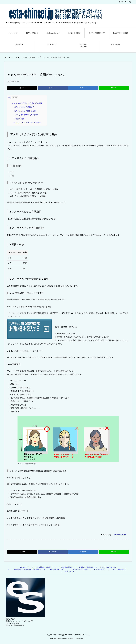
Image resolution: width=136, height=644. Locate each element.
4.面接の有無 (19, 119)
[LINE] (114, 88)
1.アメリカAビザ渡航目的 (24, 107)
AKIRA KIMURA (120, 535)
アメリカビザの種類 (28, 57)
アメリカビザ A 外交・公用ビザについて (57, 57)
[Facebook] (53, 88)
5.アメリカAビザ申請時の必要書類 (28, 122)
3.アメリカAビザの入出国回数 (26, 115)
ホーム (11, 57)
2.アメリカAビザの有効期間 (25, 111)
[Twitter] (22, 88)
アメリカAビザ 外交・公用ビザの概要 (27, 103)
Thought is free (79, 638)
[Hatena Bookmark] (83, 88)
